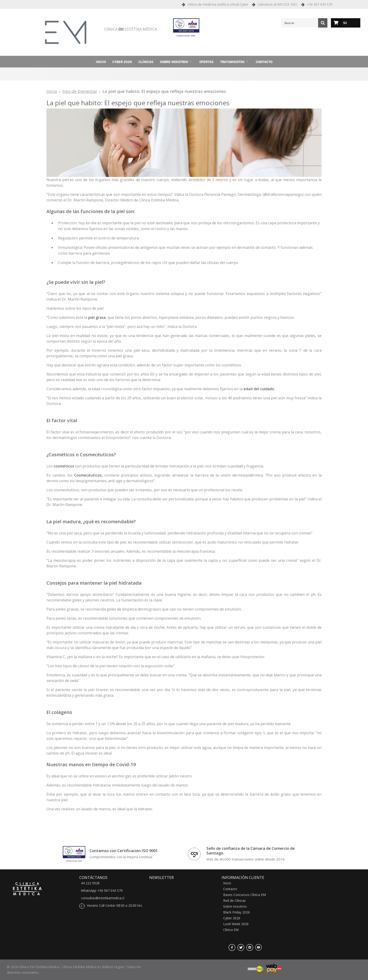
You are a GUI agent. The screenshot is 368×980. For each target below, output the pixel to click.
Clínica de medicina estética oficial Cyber (218, 4)
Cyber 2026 (122, 62)
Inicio (101, 62)
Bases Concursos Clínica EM (245, 895)
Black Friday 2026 (236, 912)
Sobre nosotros (174, 62)
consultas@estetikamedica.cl (103, 898)
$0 (345, 23)
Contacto (264, 62)
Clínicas (146, 62)
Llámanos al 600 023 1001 (278, 4)
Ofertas (207, 62)
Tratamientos (232, 62)
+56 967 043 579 (320, 4)
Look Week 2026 (236, 924)
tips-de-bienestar (80, 91)
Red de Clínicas (234, 901)
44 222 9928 (90, 883)
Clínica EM (231, 930)
